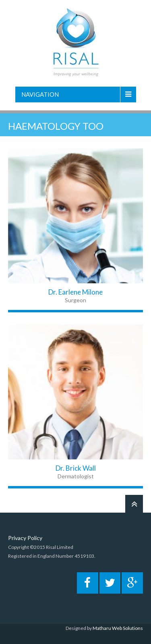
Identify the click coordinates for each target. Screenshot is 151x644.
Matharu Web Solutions (118, 628)
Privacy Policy (25, 538)
